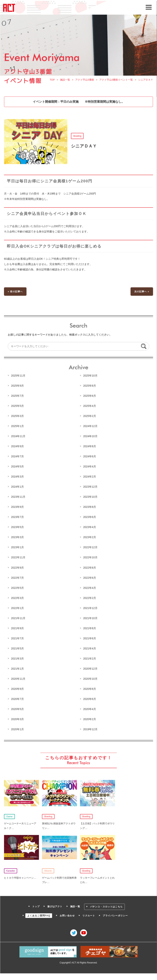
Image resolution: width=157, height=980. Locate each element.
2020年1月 (18, 727)
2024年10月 (90, 436)
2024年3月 (18, 477)
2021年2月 (89, 657)
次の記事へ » (141, 293)
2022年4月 (89, 587)
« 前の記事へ (16, 293)
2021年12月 (90, 607)
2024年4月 (89, 467)
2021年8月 (89, 627)
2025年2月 (89, 416)
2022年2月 (89, 597)
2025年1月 (18, 427)
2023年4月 (89, 527)
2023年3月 (18, 537)
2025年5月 (18, 406)
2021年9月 (18, 627)
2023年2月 (89, 537)
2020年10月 (90, 677)
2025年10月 (90, 376)
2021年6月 (89, 637)
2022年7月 (18, 577)
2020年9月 (18, 687)
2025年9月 (18, 386)
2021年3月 (18, 657)
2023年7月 (18, 517)
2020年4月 (89, 707)
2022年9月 (18, 567)
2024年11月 (19, 436)
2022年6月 (89, 577)
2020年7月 (18, 697)
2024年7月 (18, 457)
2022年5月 (18, 587)
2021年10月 (90, 617)
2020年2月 (89, 717)
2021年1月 (18, 667)
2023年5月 (18, 527)
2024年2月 (89, 477)
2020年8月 (89, 687)
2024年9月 (18, 447)
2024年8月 (89, 447)
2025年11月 (19, 376)
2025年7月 (18, 396)
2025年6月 (89, 396)
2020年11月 (19, 677)
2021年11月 (19, 617)
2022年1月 (18, 607)
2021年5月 (18, 647)
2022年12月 (90, 547)
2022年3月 (18, 597)
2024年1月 (18, 487)
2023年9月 (18, 507)
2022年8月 (89, 567)
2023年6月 (89, 517)
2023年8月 (89, 507)
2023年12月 (90, 487)
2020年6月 (89, 697)
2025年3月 (18, 416)
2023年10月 (90, 497)
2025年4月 (89, 406)
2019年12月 (90, 727)
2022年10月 (90, 557)
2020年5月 (18, 707)
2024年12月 (90, 427)
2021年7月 (18, 637)
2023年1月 (18, 547)
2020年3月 (18, 717)
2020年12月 (90, 667)
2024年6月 (89, 457)
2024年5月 (18, 467)
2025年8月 (89, 386)
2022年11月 (19, 557)
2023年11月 (19, 497)
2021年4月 (89, 647)
